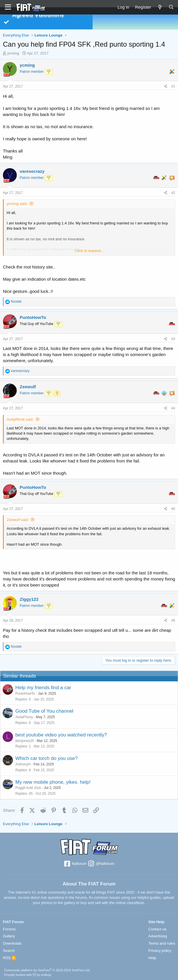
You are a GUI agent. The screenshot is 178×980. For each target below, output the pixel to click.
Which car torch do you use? (46, 758)
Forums (9, 929)
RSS (9, 958)
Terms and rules (162, 943)
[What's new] (160, 7)
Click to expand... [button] (89, 251)
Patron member (32, 72)
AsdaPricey (24, 717)
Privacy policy (160, 951)
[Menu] (8, 7)
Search (9, 951)
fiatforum (75, 864)
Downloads (12, 943)
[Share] (166, 87)
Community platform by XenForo (47, 970)
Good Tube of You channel (44, 711)
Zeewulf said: (18, 520)
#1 (173, 86)
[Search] (171, 7)
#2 (173, 193)
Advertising (158, 936)
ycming (13, 53)
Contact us (157, 929)
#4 (173, 408)
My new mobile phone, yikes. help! (53, 782)
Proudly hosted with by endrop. (28, 975)
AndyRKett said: (20, 419)
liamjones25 (25, 741)
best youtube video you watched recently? (61, 735)
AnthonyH (23, 764)
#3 (173, 339)
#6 (173, 620)
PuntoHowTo (25, 694)
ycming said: (17, 204)
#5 (173, 509)
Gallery (9, 936)
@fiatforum (101, 864)
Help (152, 958)
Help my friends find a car (43, 688)
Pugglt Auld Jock (28, 788)
